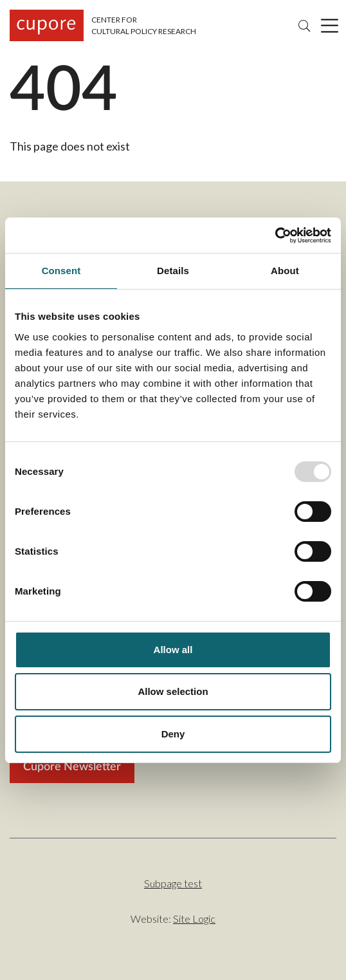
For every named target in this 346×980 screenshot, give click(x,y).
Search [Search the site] (304, 26)
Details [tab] (173, 271)
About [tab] (285, 271)
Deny (173, 734)
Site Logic (194, 919)
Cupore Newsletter (72, 767)
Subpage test (173, 883)
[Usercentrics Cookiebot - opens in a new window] (275, 236)
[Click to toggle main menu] (330, 25)
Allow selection (173, 691)
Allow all (173, 650)
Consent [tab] (61, 271)
